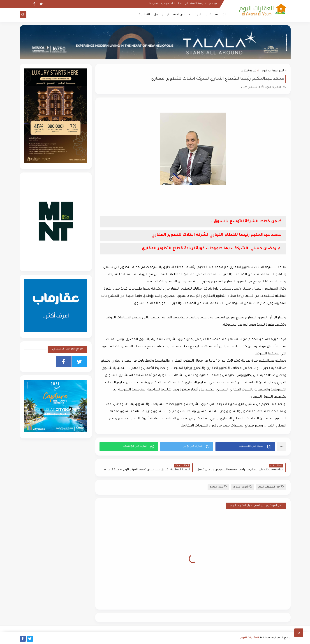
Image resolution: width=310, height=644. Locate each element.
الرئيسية (221, 15)
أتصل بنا (154, 4)
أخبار (209, 15)
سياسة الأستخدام (196, 4)
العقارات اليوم (250, 638)
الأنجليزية (145, 15)
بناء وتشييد (196, 15)
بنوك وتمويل (162, 15)
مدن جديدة (218, 487)
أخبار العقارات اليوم (273, 71)
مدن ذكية (179, 15)
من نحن (213, 4)
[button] (245, 447)
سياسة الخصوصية (172, 4)
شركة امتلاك (249, 71)
